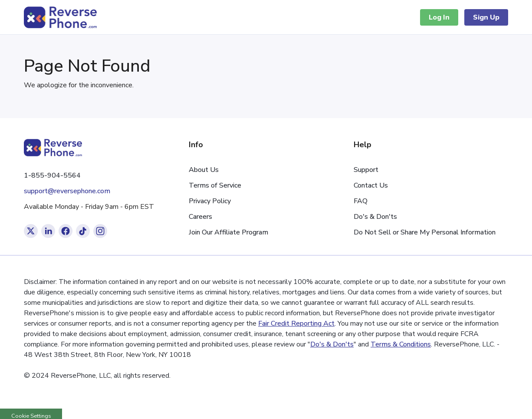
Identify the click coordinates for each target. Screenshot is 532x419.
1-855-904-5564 (52, 175)
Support (366, 170)
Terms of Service (215, 185)
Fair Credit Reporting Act (296, 323)
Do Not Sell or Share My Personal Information (425, 232)
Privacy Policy (210, 201)
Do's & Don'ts (375, 217)
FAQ (361, 201)
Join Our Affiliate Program (228, 232)
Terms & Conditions (401, 344)
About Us (204, 170)
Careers (200, 217)
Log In (439, 17)
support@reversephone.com (67, 191)
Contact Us (371, 185)
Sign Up (486, 17)
